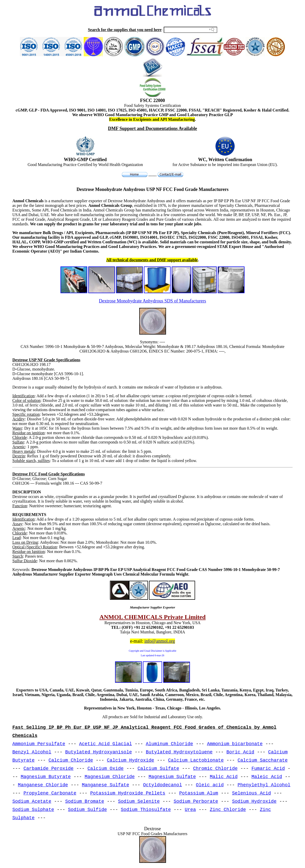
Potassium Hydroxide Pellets (128, 793)
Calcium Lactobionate (196, 760)
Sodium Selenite (139, 801)
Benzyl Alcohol (32, 752)
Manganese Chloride (43, 785)
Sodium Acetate (32, 801)
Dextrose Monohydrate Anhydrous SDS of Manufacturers (152, 301)
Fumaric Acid (268, 769)
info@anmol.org (160, 641)
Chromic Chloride (215, 769)
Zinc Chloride (228, 810)
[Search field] (190, 30)
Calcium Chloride (71, 760)
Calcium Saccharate (263, 760)
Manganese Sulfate (106, 785)
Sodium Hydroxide (254, 801)
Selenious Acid (251, 793)
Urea (190, 810)
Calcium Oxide (106, 769)
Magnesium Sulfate (172, 777)
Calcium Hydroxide (130, 760)
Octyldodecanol (163, 785)
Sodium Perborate (196, 801)
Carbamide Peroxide (48, 769)
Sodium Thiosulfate (146, 810)
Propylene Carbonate (50, 793)
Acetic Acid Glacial (105, 744)
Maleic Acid (267, 777)
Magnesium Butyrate (46, 777)
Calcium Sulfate (158, 769)
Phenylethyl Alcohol (264, 785)
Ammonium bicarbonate (235, 744)
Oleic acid (210, 785)
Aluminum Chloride (170, 744)
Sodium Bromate (85, 801)
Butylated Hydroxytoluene (179, 752)
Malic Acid (224, 777)
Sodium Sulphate (33, 810)
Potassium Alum (199, 793)
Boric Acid (240, 752)
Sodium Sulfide (87, 810)
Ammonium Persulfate (39, 744)
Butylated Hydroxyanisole (98, 752)
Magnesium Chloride (110, 777)
